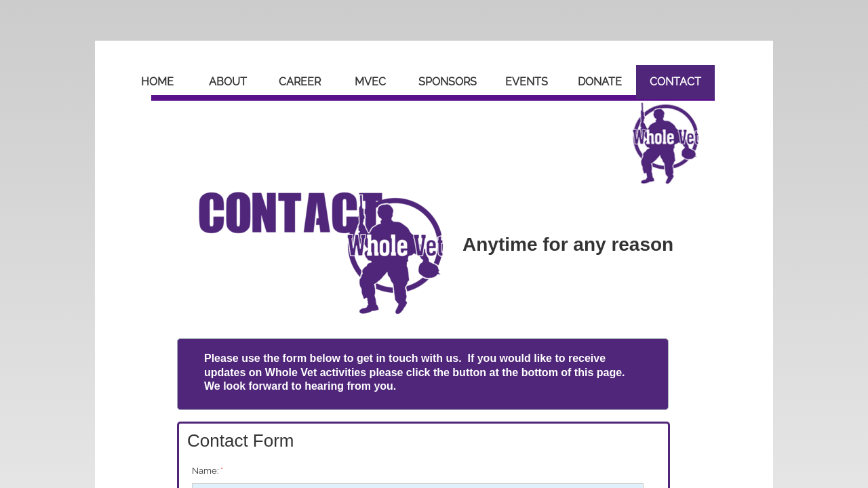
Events (527, 82)
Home (157, 82)
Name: (208, 471)
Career (300, 82)
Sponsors (448, 82)
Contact (675, 82)
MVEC (370, 82)
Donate (600, 82)
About (228, 82)
